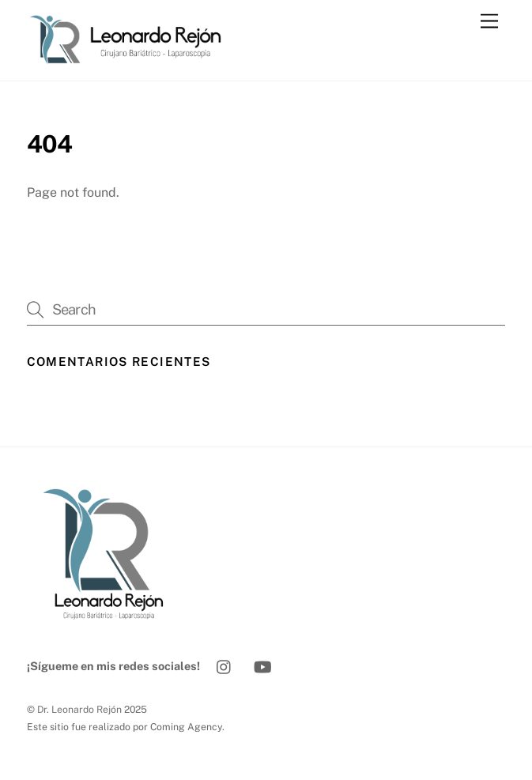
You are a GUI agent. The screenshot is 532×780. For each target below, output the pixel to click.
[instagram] (224, 665)
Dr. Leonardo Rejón (79, 709)
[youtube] (262, 665)
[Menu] (489, 22)
